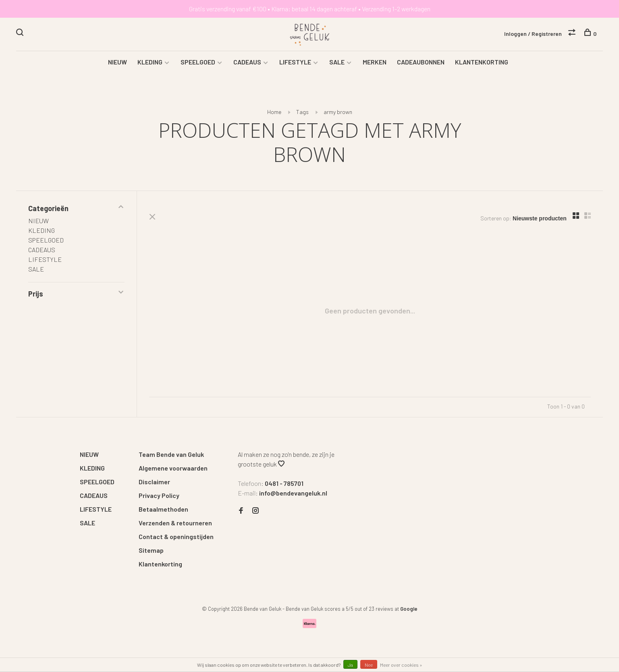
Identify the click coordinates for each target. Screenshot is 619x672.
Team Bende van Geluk (171, 455)
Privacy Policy (159, 496)
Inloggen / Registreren (533, 34)
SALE (337, 63)
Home (274, 113)
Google (409, 610)
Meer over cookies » (401, 665)
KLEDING (150, 63)
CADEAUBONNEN (421, 63)
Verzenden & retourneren (175, 524)
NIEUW (117, 63)
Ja (350, 665)
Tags (302, 113)
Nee (369, 665)
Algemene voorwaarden (173, 469)
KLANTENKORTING (482, 63)
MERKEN (375, 63)
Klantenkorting (160, 565)
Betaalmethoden (163, 510)
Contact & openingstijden (176, 537)
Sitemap (151, 551)
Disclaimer (154, 482)
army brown (338, 113)
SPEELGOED (198, 63)
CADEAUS (247, 63)
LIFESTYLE (295, 63)
